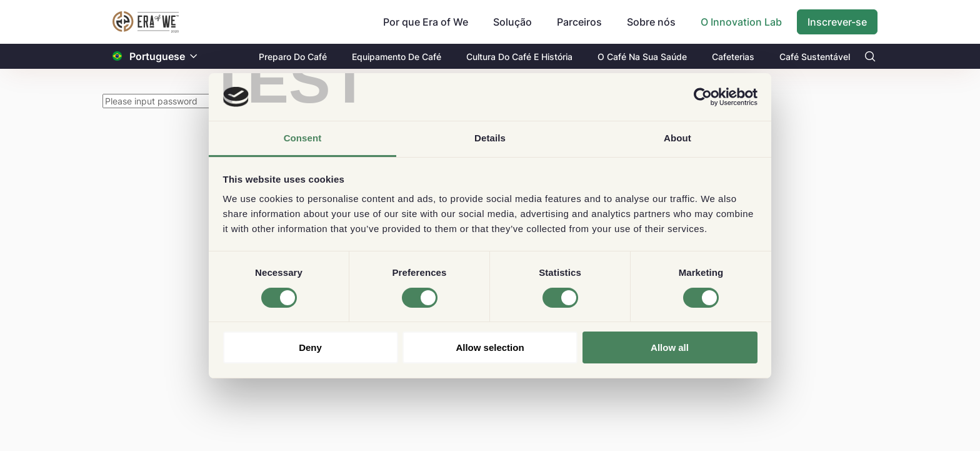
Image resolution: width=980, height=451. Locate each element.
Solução (512, 22)
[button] (194, 57)
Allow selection (490, 347)
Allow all (670, 347)
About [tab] (677, 138)
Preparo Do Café (293, 57)
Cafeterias (733, 57)
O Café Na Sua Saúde (642, 57)
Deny (310, 347)
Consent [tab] (303, 138)
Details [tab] (490, 138)
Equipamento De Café (397, 57)
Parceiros (579, 22)
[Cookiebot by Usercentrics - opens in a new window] (703, 97)
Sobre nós (651, 22)
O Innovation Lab (741, 22)
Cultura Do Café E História (519, 57)
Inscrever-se (837, 22)
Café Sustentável (815, 57)
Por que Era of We (426, 22)
